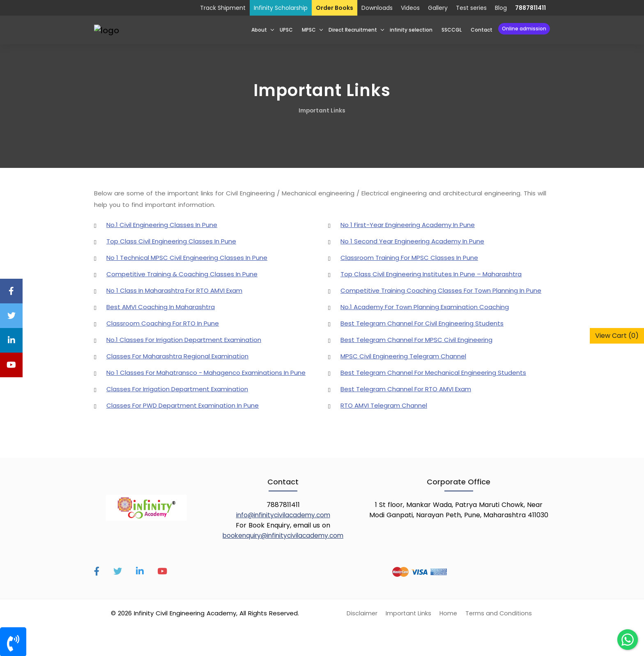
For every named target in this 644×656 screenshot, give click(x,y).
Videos (410, 8)
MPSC (309, 30)
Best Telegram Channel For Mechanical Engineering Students (433, 372)
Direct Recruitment (353, 30)
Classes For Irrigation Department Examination (177, 389)
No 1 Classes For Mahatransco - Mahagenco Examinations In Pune (206, 372)
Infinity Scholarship (281, 8)
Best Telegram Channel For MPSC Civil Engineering (416, 339)
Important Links (322, 110)
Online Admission (524, 29)
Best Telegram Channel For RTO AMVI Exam (406, 389)
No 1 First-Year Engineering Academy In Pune (408, 224)
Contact (482, 30)
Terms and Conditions (500, 613)
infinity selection (411, 30)
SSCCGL (452, 30)
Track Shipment (223, 8)
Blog (501, 8)
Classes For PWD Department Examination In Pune (183, 405)
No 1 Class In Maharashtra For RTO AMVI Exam (174, 290)
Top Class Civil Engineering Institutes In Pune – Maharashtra (431, 274)
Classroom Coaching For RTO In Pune (163, 323)
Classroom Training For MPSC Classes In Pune (409, 257)
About (259, 30)
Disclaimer (361, 613)
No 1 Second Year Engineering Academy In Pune (412, 241)
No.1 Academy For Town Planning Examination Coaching (425, 306)
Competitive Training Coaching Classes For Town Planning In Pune (441, 290)
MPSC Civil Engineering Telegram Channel (403, 356)
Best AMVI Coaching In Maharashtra (161, 306)
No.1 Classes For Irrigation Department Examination (184, 339)
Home (448, 613)
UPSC (286, 30)
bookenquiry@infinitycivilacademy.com (283, 535)
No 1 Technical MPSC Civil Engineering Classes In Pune (187, 257)
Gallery (438, 8)
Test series (471, 8)
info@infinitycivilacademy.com (283, 515)
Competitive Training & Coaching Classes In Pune (182, 274)
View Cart (617, 336)
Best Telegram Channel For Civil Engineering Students (422, 323)
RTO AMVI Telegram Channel (384, 405)
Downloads (377, 8)
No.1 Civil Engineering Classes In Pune (162, 224)
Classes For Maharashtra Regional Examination (177, 356)
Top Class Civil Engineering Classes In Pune (171, 241)
